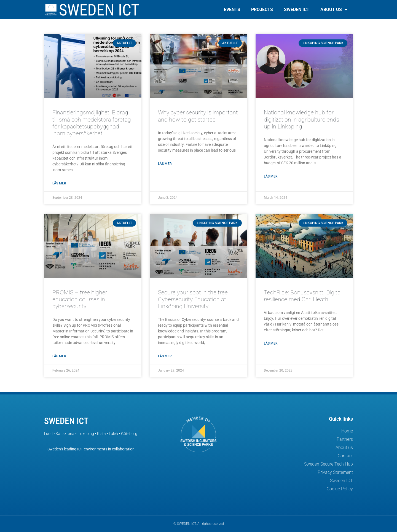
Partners (345, 439)
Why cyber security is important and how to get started (198, 116)
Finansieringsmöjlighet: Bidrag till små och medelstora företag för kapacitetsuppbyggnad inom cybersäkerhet (92, 123)
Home (347, 431)
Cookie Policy (340, 489)
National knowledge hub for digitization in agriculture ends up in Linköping (301, 119)
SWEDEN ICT (66, 421)
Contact (345, 456)
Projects (262, 10)
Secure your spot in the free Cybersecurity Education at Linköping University (193, 299)
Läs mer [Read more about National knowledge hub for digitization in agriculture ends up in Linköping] (271, 176)
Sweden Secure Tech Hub (328, 464)
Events (232, 10)
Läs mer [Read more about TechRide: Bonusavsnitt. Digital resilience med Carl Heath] (271, 343)
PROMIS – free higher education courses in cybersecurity (80, 299)
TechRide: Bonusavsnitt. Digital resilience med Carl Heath (303, 296)
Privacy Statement (335, 472)
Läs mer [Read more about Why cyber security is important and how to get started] (165, 164)
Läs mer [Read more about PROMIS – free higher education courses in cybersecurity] (59, 356)
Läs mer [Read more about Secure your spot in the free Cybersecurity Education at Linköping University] (165, 356)
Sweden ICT (297, 10)
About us (334, 10)
